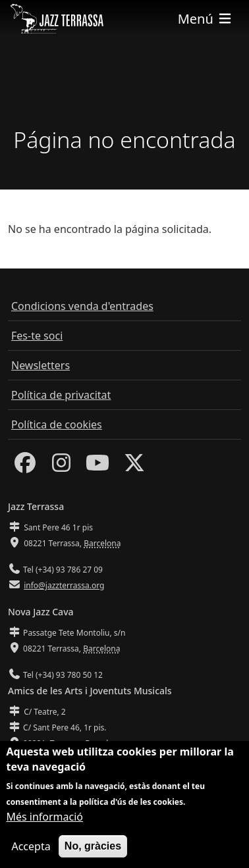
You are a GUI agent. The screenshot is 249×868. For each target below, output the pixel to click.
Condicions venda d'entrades (82, 306)
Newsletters (41, 365)
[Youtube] (97, 467)
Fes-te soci (37, 336)
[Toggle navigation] (206, 19)
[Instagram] (61, 467)
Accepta (31, 846)
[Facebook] (25, 467)
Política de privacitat (61, 395)
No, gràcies (93, 846)
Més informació (44, 817)
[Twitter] (134, 467)
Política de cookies (57, 424)
